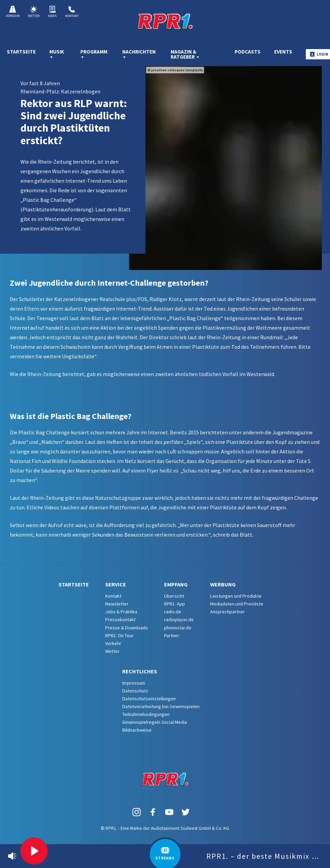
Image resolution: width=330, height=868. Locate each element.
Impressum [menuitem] (134, 683)
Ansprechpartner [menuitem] (227, 612)
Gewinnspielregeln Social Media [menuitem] (155, 722)
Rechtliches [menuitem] (140, 671)
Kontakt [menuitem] (113, 596)
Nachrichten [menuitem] (139, 54)
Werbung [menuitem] (223, 584)
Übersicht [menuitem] (174, 596)
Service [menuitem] (116, 584)
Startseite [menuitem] (21, 52)
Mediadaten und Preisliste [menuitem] (237, 604)
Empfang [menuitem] (176, 584)
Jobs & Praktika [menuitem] (121, 612)
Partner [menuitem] (172, 635)
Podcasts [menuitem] (248, 52)
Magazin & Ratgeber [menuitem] (185, 54)
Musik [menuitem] (57, 54)
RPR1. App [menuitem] (175, 604)
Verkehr (13, 12)
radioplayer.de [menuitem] (179, 619)
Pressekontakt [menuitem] (120, 619)
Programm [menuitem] (94, 54)
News (52, 12)
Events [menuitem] (283, 52)
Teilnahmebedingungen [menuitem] (146, 714)
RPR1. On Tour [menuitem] (119, 635)
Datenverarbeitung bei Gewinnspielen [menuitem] (161, 706)
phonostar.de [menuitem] (178, 628)
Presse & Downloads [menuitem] (127, 628)
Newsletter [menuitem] (117, 604)
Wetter (34, 12)
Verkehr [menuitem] (113, 643)
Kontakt (72, 12)
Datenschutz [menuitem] (135, 691)
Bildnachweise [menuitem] (137, 730)
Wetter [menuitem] (112, 651)
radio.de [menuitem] (173, 612)
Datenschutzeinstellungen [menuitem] (149, 699)
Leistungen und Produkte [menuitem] (236, 596)
